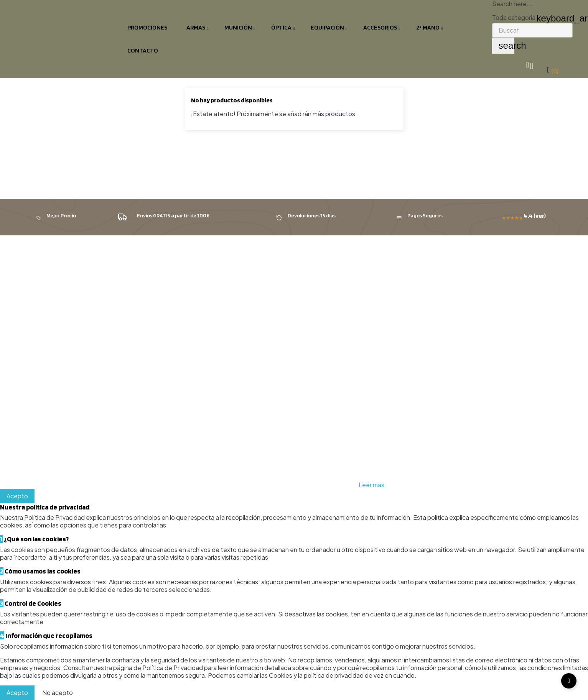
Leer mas (371, 485)
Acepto (17, 496)
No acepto (58, 693)
